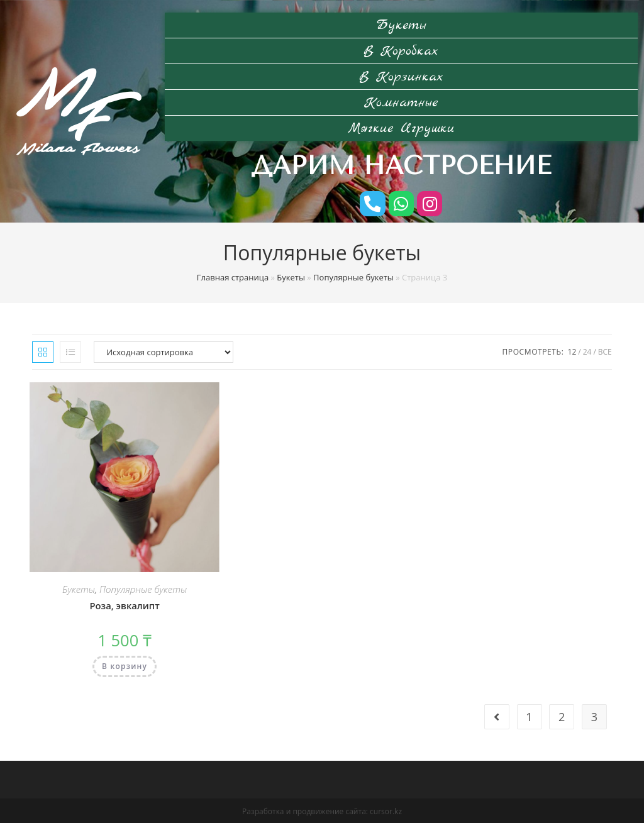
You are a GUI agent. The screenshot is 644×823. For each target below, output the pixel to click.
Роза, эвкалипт (125, 605)
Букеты (401, 25)
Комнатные (401, 102)
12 (572, 351)
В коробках (401, 51)
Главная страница (233, 276)
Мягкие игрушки (401, 128)
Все (605, 351)
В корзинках (401, 77)
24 (587, 351)
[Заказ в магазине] (164, 351)
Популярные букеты (353, 276)
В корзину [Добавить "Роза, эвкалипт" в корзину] (125, 665)
